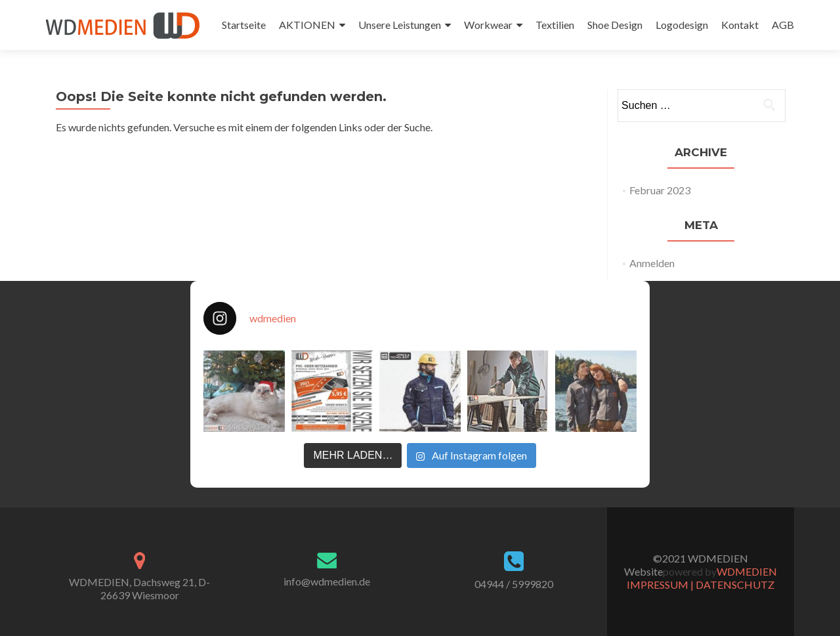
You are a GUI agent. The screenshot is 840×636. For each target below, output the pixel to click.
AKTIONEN (307, 25)
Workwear (488, 25)
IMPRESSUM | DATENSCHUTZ (701, 584)
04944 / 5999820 (514, 584)
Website (643, 571)
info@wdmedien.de (327, 581)
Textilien (555, 25)
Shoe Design (615, 25)
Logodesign (682, 25)
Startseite (244, 25)
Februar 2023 (660, 190)
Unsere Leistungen (400, 25)
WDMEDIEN (747, 571)
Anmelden (652, 263)
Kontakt (740, 25)
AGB (783, 25)
